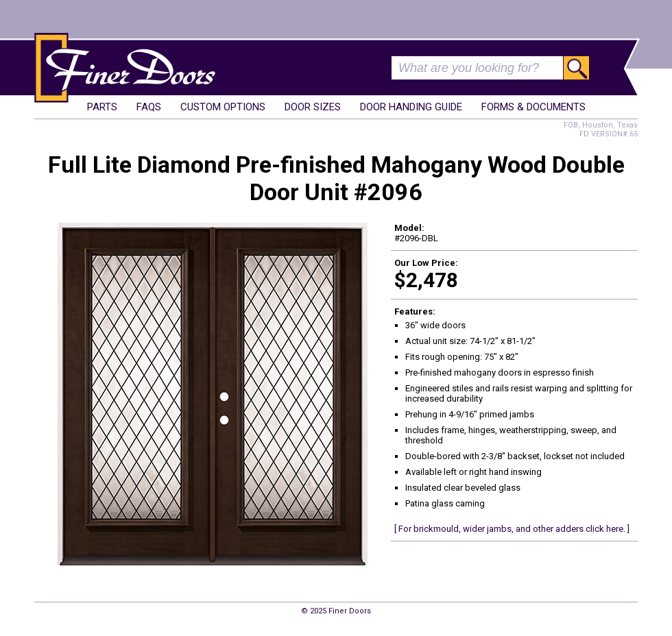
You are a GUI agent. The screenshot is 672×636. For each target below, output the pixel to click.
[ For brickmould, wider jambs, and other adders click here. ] (512, 529)
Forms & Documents (533, 107)
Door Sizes (313, 107)
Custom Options (223, 107)
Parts (102, 107)
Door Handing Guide (411, 107)
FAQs (149, 107)
